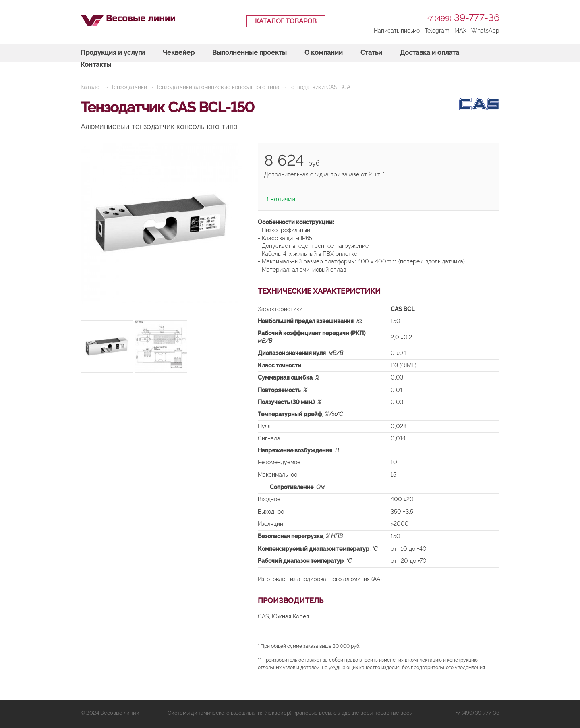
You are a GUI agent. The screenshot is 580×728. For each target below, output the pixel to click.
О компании (324, 53)
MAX (460, 31)
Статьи (371, 53)
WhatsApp (485, 31)
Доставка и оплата (430, 53)
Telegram (437, 31)
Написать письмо (397, 31)
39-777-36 (463, 18)
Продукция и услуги (113, 53)
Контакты (96, 65)
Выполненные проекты (250, 53)
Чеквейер (179, 53)
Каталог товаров (286, 21)
